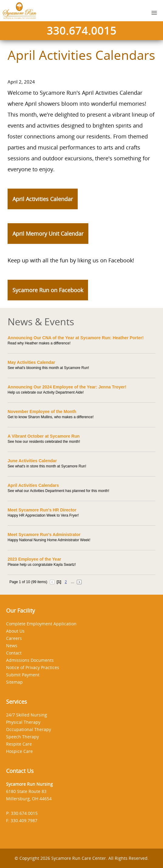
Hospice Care (19, 751)
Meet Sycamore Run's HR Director (42, 510)
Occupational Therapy (29, 729)
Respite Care (19, 744)
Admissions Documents (30, 660)
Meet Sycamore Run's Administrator (44, 535)
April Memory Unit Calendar (48, 234)
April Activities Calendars (33, 485)
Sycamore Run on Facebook (48, 290)
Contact (14, 653)
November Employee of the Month (42, 412)
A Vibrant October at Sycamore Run (44, 436)
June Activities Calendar (32, 461)
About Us (15, 631)
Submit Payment (23, 675)
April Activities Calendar (43, 199)
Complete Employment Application (41, 624)
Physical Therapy (23, 722)
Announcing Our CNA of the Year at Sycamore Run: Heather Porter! (76, 338)
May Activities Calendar (31, 362)
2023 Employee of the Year (34, 559)
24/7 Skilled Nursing (27, 715)
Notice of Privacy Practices (33, 667)
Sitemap (14, 682)
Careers (14, 638)
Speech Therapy (22, 737)
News (12, 646)
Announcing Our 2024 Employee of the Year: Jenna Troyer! (67, 387)
